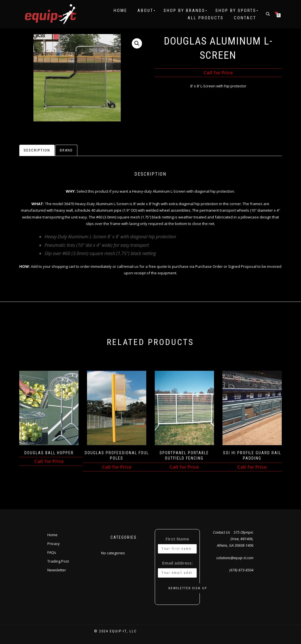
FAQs (52, 552)
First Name (177, 539)
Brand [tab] (66, 150)
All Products (206, 18)
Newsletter (57, 570)
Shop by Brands (184, 10)
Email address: (177, 563)
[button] (137, 43)
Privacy (54, 544)
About (145, 10)
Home (120, 10)
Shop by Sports (236, 10)
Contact (245, 18)
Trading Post (58, 561)
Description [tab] (37, 150)
